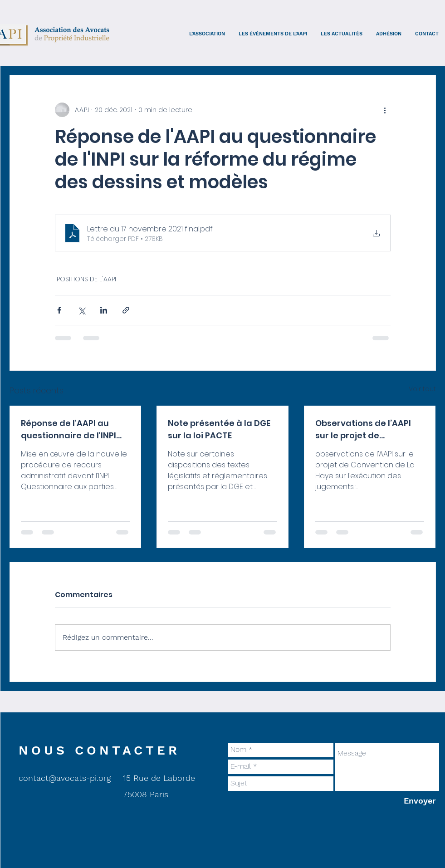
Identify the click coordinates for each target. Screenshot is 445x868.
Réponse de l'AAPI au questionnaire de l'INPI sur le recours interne (68, 429)
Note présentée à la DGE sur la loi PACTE (219, 429)
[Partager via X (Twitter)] (81, 310)
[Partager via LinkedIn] (104, 310)
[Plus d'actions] (385, 110)
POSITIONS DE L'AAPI (86, 279)
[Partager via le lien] (126, 310)
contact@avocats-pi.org (65, 778)
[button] (207, 34)
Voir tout (422, 389)
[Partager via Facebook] (59, 310)
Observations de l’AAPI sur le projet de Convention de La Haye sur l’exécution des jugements (365, 429)
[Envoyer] (420, 801)
